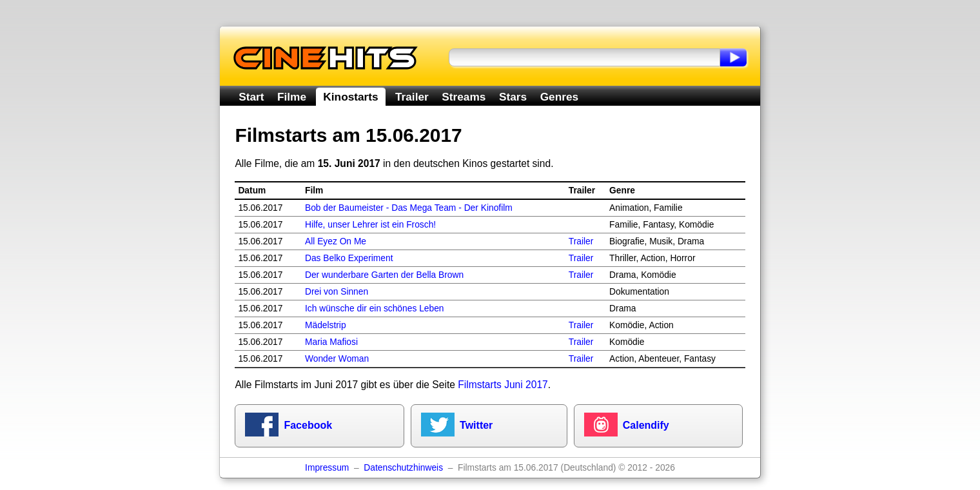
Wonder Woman (337, 359)
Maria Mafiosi (331, 342)
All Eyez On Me (336, 241)
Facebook (308, 425)
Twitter (476, 425)
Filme (292, 97)
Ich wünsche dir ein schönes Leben (375, 309)
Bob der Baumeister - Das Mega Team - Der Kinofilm (409, 208)
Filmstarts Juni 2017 (503, 385)
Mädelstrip (326, 325)
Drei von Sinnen (337, 292)
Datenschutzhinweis (403, 468)
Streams (464, 97)
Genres (559, 97)
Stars (513, 97)
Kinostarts (350, 97)
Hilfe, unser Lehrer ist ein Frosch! (370, 225)
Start (251, 97)
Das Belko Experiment (349, 258)
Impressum (327, 468)
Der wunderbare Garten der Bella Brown (384, 275)
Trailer (412, 97)
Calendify (646, 425)
